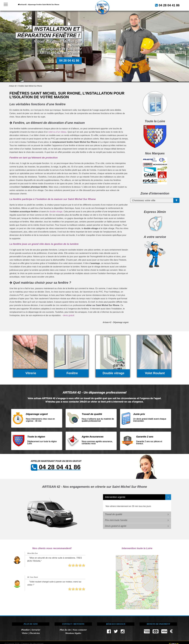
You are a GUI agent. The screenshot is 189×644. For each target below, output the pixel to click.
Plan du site (65, 630)
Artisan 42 (13, 86)
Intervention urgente (115, 497)
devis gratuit (69, 315)
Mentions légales (73, 633)
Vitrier (25, 633)
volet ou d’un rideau (57, 132)
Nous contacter (80, 630)
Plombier (25, 630)
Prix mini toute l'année (116, 520)
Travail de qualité (114, 514)
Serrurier (36, 630)
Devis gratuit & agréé (116, 526)
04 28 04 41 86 (166, 5)
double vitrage (56, 212)
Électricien (35, 633)
